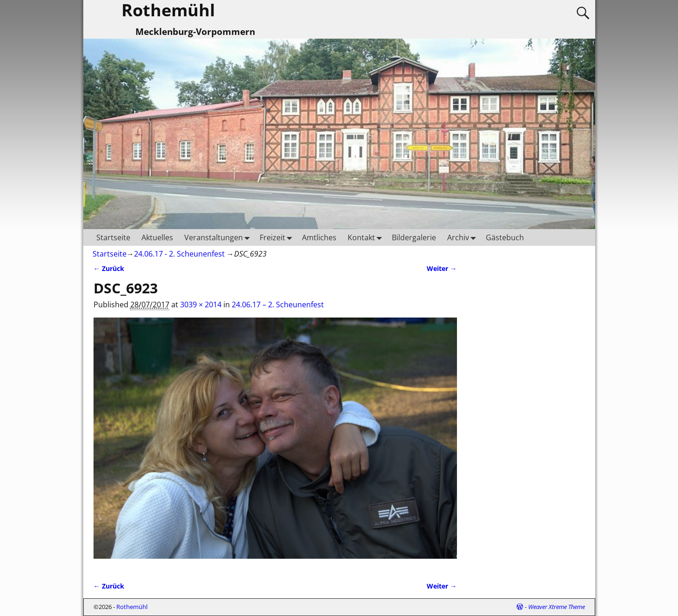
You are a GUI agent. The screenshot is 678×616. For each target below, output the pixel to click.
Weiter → (442, 268)
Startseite (113, 237)
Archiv (464, 237)
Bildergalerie (414, 237)
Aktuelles (157, 237)
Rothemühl (132, 607)
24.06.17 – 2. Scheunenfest (278, 305)
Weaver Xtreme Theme (557, 607)
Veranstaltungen (219, 237)
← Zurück (109, 268)
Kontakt (367, 237)
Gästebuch (505, 237)
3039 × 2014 (201, 305)
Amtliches (319, 237)
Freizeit (278, 237)
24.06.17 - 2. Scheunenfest (179, 254)
